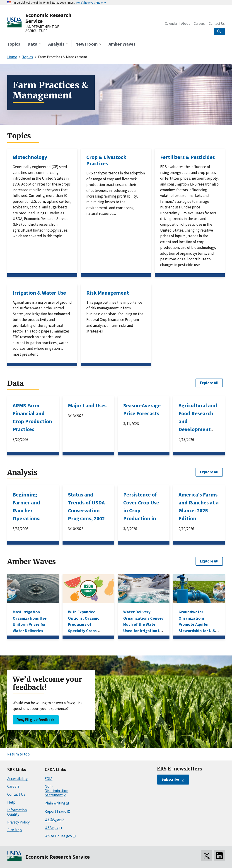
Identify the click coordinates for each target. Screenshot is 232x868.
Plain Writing (55, 803)
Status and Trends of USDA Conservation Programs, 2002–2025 (88, 510)
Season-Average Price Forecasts (142, 409)
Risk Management (108, 293)
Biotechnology (30, 157)
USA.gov (51, 828)
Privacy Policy (18, 822)
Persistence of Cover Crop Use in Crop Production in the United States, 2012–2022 (141, 518)
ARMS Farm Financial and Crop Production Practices (32, 417)
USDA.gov (53, 819)
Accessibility (17, 779)
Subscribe (170, 779)
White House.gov (58, 836)
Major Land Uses (87, 405)
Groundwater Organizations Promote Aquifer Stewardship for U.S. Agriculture (197, 624)
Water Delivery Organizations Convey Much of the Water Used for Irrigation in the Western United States (143, 627)
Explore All (209, 383)
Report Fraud (56, 811)
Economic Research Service (48, 18)
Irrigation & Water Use (39, 293)
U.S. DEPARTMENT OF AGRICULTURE (42, 29)
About (186, 23)
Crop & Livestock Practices (106, 160)
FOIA (48, 779)
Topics (14, 44)
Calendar (171, 23)
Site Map (14, 830)
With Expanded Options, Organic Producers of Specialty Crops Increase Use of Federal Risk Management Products (84, 634)
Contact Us (217, 23)
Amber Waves (122, 44)
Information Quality (17, 812)
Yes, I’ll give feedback (36, 720)
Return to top (18, 754)
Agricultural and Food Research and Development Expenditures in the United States (198, 429)
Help (11, 802)
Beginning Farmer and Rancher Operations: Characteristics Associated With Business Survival (32, 522)
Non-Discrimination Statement (56, 791)
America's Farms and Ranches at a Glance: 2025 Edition (199, 506)
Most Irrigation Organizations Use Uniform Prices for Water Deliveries (30, 621)
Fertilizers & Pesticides (187, 157)
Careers (199, 23)
